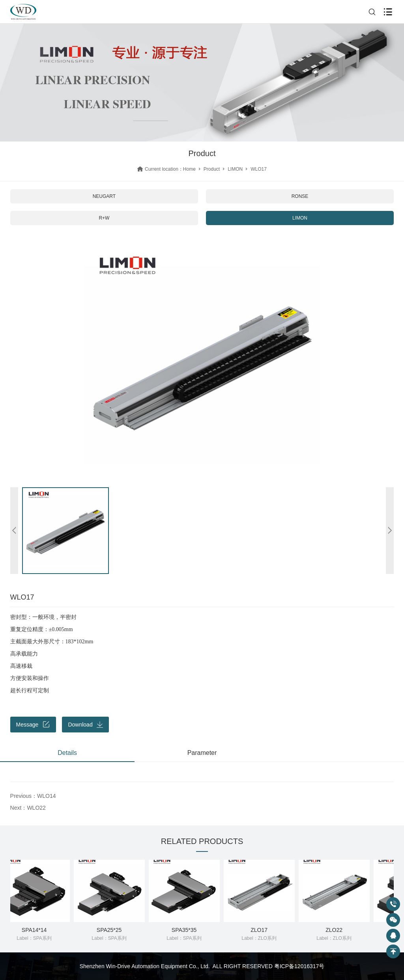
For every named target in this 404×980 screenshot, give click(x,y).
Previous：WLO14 (33, 796)
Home (189, 169)
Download (85, 725)
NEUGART (104, 196)
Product (212, 169)
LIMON (235, 169)
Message (33, 725)
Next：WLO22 (28, 808)
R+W (104, 218)
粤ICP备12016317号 (299, 966)
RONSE (300, 196)
